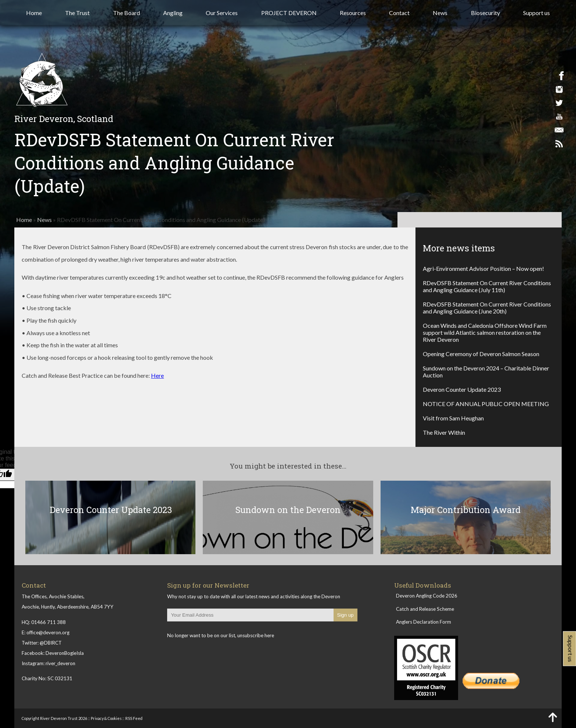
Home (34, 13)
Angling (173, 13)
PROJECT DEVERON (289, 13)
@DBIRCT (51, 643)
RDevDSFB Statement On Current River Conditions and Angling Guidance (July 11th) (487, 286)
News (440, 13)
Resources (353, 13)
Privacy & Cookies (106, 718)
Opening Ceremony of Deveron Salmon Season (481, 354)
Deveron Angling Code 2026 (427, 596)
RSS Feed (134, 718)
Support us (537, 13)
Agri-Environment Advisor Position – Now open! (483, 268)
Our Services (222, 13)
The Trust (77, 13)
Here (157, 375)
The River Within (444, 432)
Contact (399, 13)
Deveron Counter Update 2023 (462, 389)
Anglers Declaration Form (424, 622)
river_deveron (60, 663)
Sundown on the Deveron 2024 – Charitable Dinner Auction (486, 372)
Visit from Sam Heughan (453, 418)
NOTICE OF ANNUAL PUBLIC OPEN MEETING (486, 404)
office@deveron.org (48, 632)
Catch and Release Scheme (425, 609)
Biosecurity (485, 13)
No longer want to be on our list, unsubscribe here (221, 635)
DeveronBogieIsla (65, 653)
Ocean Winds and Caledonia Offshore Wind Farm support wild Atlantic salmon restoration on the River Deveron (485, 332)
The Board (127, 13)
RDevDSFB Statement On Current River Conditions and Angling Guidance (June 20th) (487, 308)
